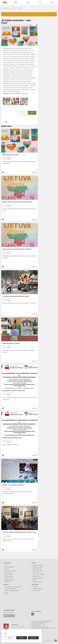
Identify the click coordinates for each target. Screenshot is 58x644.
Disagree (22, 638)
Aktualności (13, 8)
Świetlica (35, 580)
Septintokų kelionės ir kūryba (11, 343)
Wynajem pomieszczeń (38, 578)
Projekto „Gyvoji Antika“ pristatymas (13, 485)
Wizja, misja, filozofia (9, 567)
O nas (6, 565)
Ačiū (32, 113)
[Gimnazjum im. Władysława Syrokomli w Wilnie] (5, 2)
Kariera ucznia (36, 573)
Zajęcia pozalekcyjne (37, 571)
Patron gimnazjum (9, 574)
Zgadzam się (33, 638)
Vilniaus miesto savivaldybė (18, 627)
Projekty (20, 8)
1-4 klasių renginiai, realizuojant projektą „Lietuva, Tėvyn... (20, 532)
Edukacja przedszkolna (38, 565)
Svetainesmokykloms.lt (47, 641)
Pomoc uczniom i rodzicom (39, 574)
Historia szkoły (8, 582)
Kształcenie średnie (37, 569)
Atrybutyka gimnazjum (10, 580)
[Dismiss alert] (54, 14)
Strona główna (5, 8)
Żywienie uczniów (37, 576)
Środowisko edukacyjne (10, 571)
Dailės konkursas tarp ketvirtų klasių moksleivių (17, 249)
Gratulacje (7, 569)
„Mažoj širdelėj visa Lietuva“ (11, 155)
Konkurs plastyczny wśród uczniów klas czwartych (17, 202)
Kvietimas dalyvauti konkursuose (12, 438)
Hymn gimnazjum (9, 573)
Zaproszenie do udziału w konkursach (13, 391)
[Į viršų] (56, 641)
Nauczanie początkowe (38, 567)
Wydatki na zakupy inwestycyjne (12, 591)
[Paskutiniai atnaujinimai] (28, 2)
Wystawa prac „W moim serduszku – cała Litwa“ (15, 94)
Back (6, 122)
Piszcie (6, 616)
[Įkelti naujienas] (16, 2)
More (34, 173)
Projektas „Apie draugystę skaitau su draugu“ (16, 296)
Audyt (6, 594)
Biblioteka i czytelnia (37, 582)
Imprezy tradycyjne (9, 576)
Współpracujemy (9, 578)
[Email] (33, 614)
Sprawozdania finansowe (10, 589)
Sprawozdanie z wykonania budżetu (13, 587)
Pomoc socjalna (36, 591)
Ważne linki (35, 587)
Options (10, 638)
